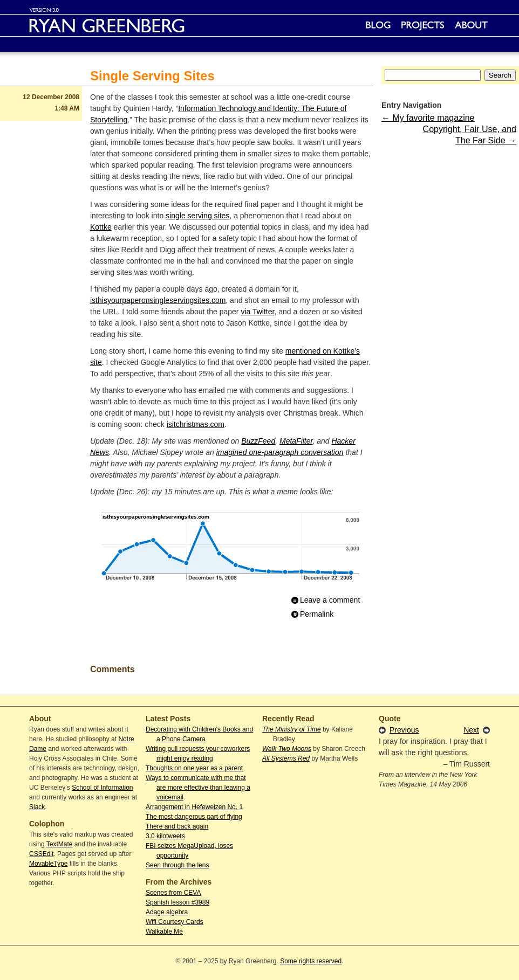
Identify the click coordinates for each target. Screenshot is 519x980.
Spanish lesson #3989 (177, 902)
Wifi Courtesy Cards (175, 922)
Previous (404, 730)
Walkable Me (164, 931)
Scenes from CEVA (173, 893)
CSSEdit (41, 854)
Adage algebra (167, 912)
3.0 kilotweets (165, 836)
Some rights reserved (311, 961)
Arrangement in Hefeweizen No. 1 (194, 807)
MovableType (48, 864)
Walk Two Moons (287, 749)
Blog (378, 25)
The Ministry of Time (292, 729)
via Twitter (257, 312)
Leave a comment (330, 600)
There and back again (177, 826)
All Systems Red (286, 758)
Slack (37, 807)
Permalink (317, 614)
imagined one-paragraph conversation (280, 452)
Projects (423, 25)
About (471, 25)
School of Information (102, 788)
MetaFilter (296, 441)
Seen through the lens (177, 865)
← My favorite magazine (428, 118)
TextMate (60, 844)
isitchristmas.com (196, 424)
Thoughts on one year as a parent (194, 768)
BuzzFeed (258, 441)
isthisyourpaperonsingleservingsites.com (158, 300)
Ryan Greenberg (259, 25)
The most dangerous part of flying (194, 817)
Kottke (101, 227)
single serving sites (197, 216)
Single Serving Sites (152, 76)
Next (471, 730)
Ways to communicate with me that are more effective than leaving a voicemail (198, 788)
